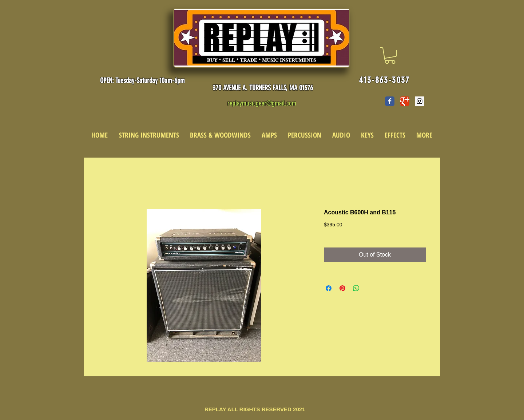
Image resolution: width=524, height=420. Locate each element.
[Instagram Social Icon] (420, 101)
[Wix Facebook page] (390, 101)
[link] (390, 56)
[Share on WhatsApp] (356, 288)
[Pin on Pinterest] (342, 288)
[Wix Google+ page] (405, 101)
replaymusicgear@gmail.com (262, 103)
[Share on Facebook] (329, 288)
